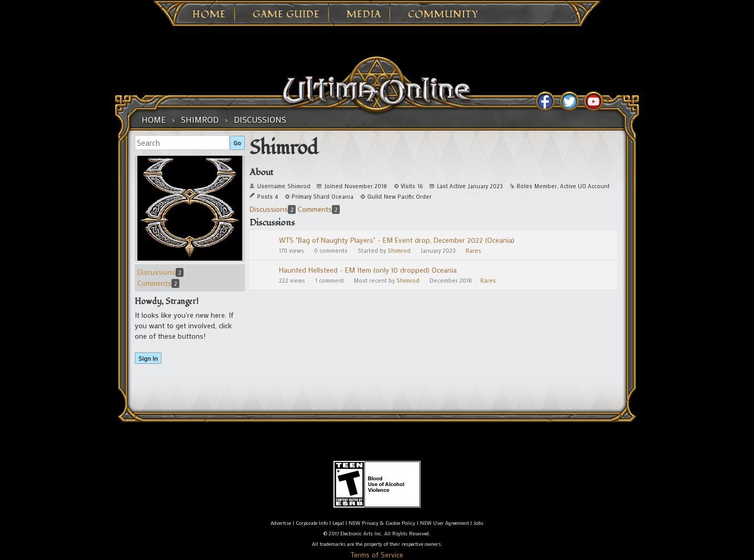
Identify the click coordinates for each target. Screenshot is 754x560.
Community (443, 15)
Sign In (148, 358)
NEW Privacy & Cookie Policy (382, 523)
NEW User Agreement (444, 523)
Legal (338, 523)
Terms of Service (377, 554)
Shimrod (399, 251)
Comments (158, 283)
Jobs (478, 523)
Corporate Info (312, 523)
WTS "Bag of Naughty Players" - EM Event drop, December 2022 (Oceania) (397, 240)
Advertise (281, 523)
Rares (473, 251)
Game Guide (286, 15)
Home (209, 15)
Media (364, 15)
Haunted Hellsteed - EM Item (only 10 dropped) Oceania (368, 270)
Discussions (160, 272)
